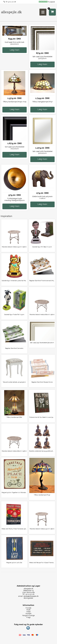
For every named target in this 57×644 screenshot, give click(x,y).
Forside (28, 608)
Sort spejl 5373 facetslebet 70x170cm (15, 148)
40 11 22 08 (12, 2)
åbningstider (28, 598)
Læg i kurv (15, 50)
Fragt (28, 617)
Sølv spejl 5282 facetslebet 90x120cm (42, 152)
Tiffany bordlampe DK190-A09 (15, 102)
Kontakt (28, 614)
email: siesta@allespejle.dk (28, 596)
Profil (28, 610)
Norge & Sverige (28, 615)
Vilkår (28, 612)
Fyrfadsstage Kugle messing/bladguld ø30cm (15, 199)
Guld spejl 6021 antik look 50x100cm (15, 43)
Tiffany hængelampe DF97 (42, 102)
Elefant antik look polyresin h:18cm (42, 197)
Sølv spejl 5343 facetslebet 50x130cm (42, 57)
